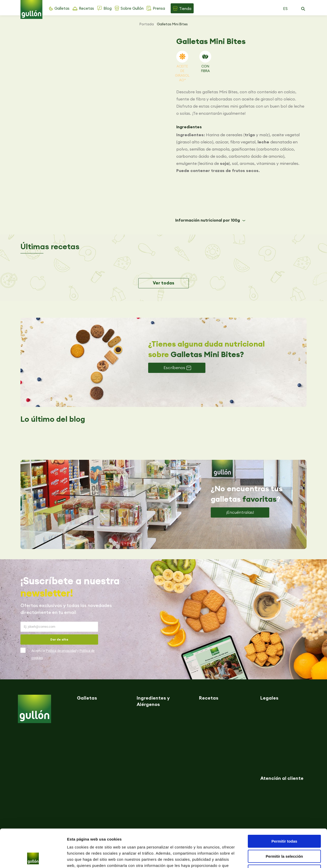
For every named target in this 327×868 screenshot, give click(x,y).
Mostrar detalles (277, 858)
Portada (147, 24)
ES (285, 9)
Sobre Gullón (132, 8)
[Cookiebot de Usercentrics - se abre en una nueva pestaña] (33, 858)
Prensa (159, 8)
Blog (108, 8)
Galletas (62, 8)
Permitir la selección (284, 821)
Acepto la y (63, 654)
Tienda (185, 9)
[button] (303, 9)
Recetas (86, 8)
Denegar (284, 835)
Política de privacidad (61, 651)
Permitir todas (284, 806)
